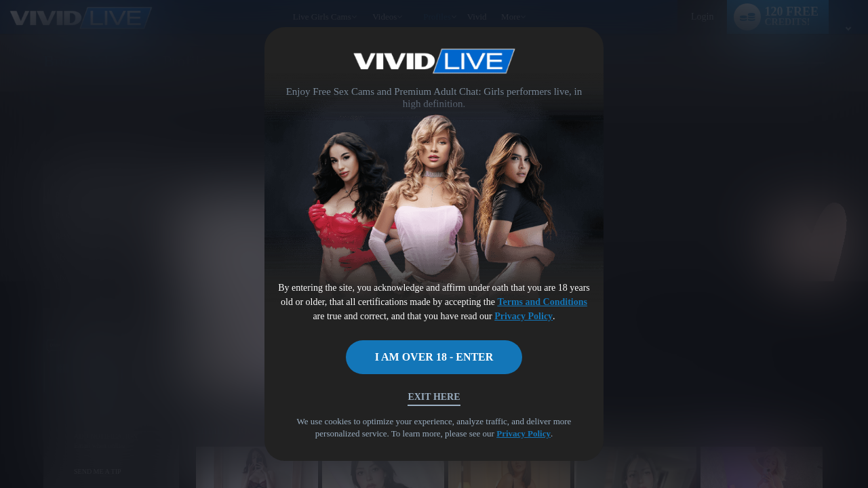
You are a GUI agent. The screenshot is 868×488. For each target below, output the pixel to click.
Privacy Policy (524, 316)
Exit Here (434, 397)
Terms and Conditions (542, 302)
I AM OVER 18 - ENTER (434, 357)
